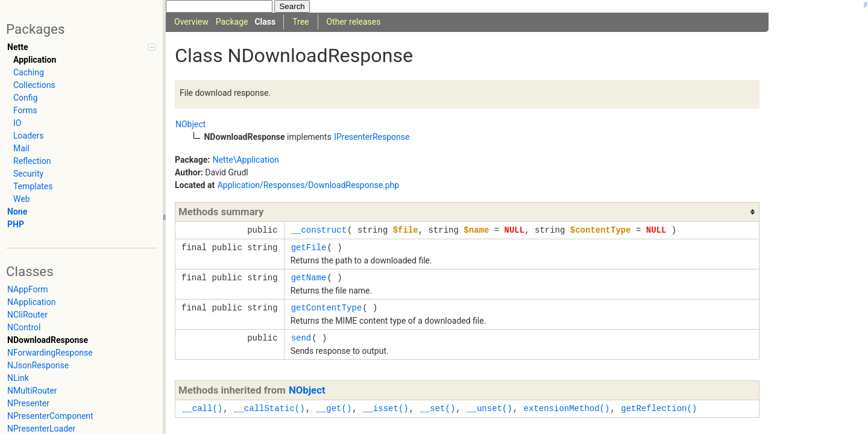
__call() (202, 408)
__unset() (489, 408)
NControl (24, 327)
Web (22, 199)
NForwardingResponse (50, 353)
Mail (21, 148)
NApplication (31, 302)
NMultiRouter (32, 391)
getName (309, 278)
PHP (16, 224)
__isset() (386, 408)
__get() (334, 408)
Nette (17, 47)
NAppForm (28, 289)
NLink (18, 378)
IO (17, 123)
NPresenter (28, 403)
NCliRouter (27, 315)
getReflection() (659, 408)
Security (28, 174)
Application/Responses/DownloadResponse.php (309, 185)
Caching (29, 72)
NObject (190, 124)
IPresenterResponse (372, 137)
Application (35, 60)
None (17, 212)
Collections (34, 85)
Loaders (28, 136)
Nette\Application (246, 160)
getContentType (327, 308)
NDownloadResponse (48, 340)
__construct (319, 230)
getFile (309, 247)
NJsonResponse (38, 365)
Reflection (32, 161)
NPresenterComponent (50, 416)
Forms (25, 110)
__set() (437, 408)
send (301, 338)
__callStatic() (269, 408)
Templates (33, 186)
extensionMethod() (567, 408)
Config (25, 98)
